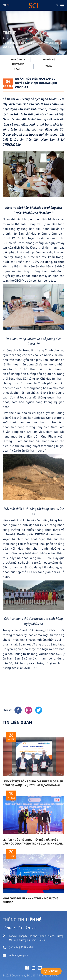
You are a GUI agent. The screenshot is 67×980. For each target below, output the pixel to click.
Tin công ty (18, 59)
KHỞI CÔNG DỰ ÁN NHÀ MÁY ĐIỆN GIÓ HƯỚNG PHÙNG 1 (31, 900)
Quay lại (51, 971)
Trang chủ (8, 38)
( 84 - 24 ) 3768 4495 (18, 947)
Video (49, 66)
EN (4, 5)
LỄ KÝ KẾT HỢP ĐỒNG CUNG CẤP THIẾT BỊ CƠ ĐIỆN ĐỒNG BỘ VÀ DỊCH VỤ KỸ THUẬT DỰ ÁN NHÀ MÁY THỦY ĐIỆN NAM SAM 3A (33, 783)
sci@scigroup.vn (15, 955)
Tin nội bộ (49, 59)
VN (9, 5)
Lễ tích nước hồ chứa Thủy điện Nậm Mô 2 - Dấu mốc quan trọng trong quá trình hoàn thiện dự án (32, 842)
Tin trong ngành (18, 67)
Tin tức (24, 38)
